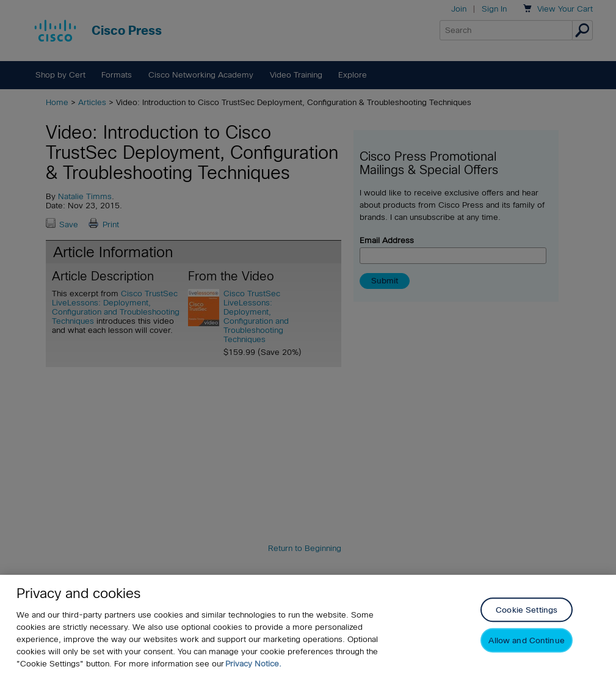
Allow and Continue (526, 641)
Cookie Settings (527, 611)
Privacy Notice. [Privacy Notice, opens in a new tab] (253, 664)
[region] (308, 625)
